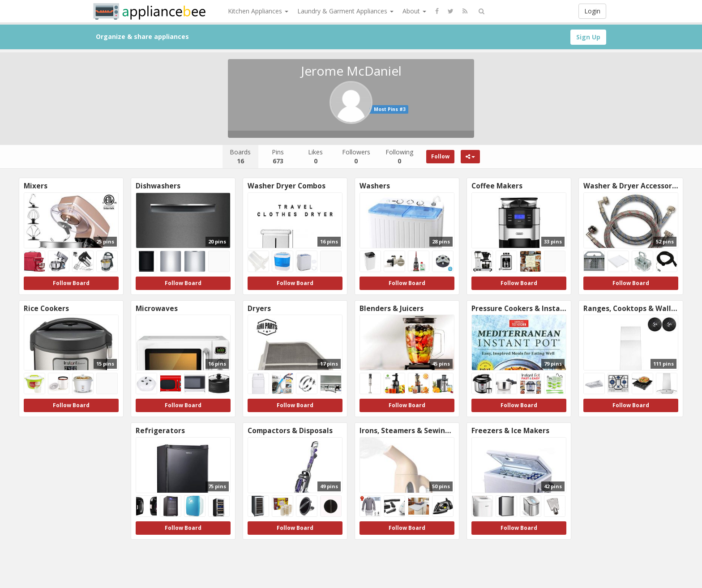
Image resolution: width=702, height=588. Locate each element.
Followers (356, 156)
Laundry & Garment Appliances (345, 11)
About (414, 11)
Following (399, 156)
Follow (440, 156)
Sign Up (588, 37)
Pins (278, 156)
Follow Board (71, 283)
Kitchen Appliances (258, 11)
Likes (315, 156)
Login (592, 11)
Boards (240, 156)
